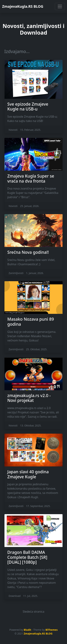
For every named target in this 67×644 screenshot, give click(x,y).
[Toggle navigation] (60, 6)
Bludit (28, 630)
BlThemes (51, 630)
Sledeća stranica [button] (33, 612)
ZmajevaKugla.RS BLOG (23, 6)
